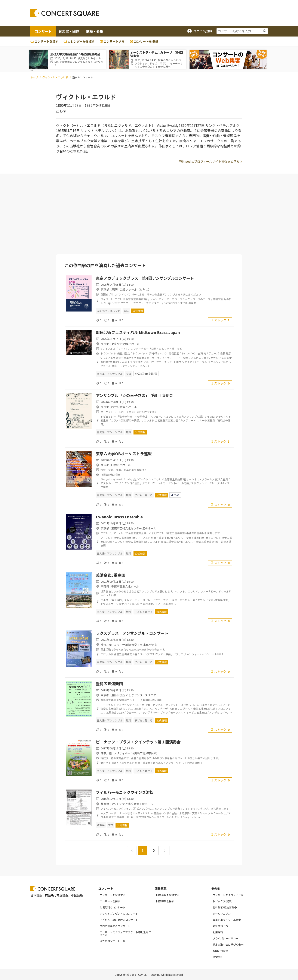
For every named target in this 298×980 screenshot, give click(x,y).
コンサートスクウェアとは (228, 895)
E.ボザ (178, 362)
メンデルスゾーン (220, 705)
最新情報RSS (220, 926)
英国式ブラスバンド (109, 311)
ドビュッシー (108, 416)
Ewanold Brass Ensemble (119, 517)
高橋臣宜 (174, 353)
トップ (34, 77)
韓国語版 (62, 895)
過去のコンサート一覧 (113, 941)
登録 (144, 42)
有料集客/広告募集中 (225, 907)
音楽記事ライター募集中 (227, 920)
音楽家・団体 (69, 31)
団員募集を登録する (168, 895)
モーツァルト (108, 705)
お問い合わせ (220, 951)
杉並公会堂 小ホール (124, 407)
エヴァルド (107, 654)
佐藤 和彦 (226, 353)
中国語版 (77, 895)
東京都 (105, 289)
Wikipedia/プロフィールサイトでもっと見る (209, 161)
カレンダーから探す (79, 41)
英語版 (49, 895)
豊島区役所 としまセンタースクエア (134, 695)
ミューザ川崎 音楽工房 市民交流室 (136, 645)
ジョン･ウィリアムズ (162, 299)
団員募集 (161, 888)
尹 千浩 (153, 353)
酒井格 (104, 763)
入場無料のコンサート (113, 907)
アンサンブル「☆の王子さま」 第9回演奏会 (134, 395)
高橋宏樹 (218, 299)
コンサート (43, 31)
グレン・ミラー (133, 600)
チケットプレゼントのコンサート (119, 913)
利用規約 (218, 932)
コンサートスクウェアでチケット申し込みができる (125, 933)
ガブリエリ (179, 654)
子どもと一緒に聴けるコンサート (119, 920)
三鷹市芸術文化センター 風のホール (134, 528)
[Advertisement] (183, 13)
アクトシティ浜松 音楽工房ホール (132, 804)
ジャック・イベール (112, 479)
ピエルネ (148, 813)
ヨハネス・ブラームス (202, 479)
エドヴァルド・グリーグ (205, 483)
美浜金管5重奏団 (110, 575)
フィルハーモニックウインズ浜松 (125, 792)
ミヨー (203, 813)
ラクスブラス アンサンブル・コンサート (132, 633)
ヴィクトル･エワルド (113, 299)
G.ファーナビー (173, 358)
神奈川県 (106, 645)
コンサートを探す (44, 41)
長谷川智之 (124, 353)
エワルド (149, 420)
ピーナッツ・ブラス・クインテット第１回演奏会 (138, 742)
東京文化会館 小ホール (125, 344)
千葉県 (105, 586)
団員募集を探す (165, 901)
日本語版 (36, 895)
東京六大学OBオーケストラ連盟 (124, 453)
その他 (216, 888)
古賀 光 (202, 353)
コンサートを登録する (113, 895)
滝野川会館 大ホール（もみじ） (131, 289)
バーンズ (145, 654)
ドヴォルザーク (110, 604)
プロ (129, 374)
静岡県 (105, 804)
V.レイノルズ (108, 358)
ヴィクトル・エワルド (55, 77)
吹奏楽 (101, 825)
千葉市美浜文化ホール (125, 586)
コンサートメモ (112, 41)
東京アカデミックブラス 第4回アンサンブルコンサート (145, 278)
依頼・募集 (95, 31)
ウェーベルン (134, 712)
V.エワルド (215, 358)
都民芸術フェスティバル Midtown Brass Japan (138, 332)
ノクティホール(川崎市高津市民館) (136, 753)
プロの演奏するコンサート (115, 926)
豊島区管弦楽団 (109, 683)
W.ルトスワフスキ (132, 362)
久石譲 (136, 604)
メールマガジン (222, 913)
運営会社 (218, 957)
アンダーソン (173, 763)
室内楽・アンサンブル (110, 374)
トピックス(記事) (222, 901)
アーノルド (107, 538)
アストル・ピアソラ (112, 483)
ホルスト (106, 600)
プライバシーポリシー (225, 938)
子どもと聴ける (144, 495)
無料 (126, 311)
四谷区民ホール (121, 465)
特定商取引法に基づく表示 (228, 944)
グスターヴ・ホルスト (155, 483)
